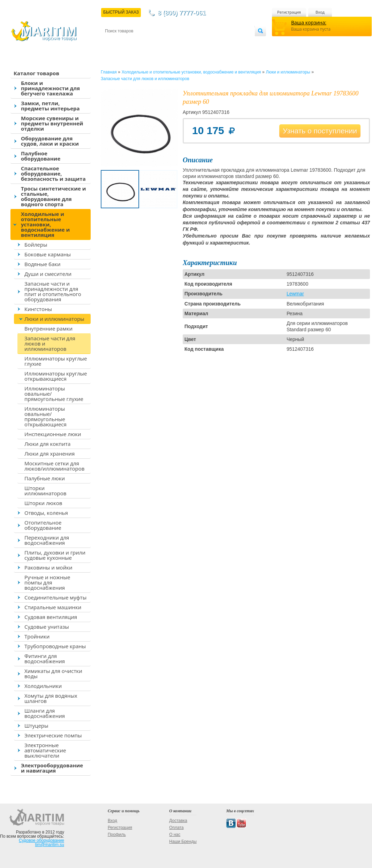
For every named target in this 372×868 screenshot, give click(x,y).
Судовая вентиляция (51, 617)
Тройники (37, 636)
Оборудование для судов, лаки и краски (50, 141)
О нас (175, 835)
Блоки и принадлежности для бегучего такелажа (50, 88)
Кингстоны (38, 309)
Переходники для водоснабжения (47, 540)
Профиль (117, 835)
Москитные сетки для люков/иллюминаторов (54, 466)
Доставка (139, 42)
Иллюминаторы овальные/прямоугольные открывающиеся (45, 416)
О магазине (188, 42)
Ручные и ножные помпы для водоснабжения (47, 582)
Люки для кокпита (47, 444)
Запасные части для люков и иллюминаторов (50, 343)
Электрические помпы (53, 735)
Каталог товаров (36, 73)
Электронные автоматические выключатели (45, 750)
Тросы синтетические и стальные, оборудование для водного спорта (54, 196)
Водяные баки (43, 264)
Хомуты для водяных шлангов (51, 698)
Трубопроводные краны (55, 646)
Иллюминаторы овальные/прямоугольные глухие (54, 394)
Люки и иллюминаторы (54, 319)
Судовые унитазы (47, 627)
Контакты (113, 42)
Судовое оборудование (41, 840)
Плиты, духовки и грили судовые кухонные (55, 555)
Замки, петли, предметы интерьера (50, 106)
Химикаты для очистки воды (53, 673)
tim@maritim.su (50, 845)
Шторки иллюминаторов (45, 491)
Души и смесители (48, 274)
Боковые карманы (48, 254)
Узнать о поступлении (320, 131)
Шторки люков (43, 503)
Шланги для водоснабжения (45, 713)
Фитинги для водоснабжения (45, 658)
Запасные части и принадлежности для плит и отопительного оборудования (53, 291)
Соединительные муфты (55, 597)
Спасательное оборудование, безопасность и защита (53, 173)
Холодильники (43, 686)
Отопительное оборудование (43, 525)
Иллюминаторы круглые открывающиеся (56, 376)
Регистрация (289, 12)
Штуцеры (36, 726)
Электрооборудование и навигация (52, 768)
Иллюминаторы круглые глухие (56, 361)
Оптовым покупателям (233, 42)
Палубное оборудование (41, 156)
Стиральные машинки (53, 607)
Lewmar (295, 294)
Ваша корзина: (309, 22)
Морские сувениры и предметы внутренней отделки (52, 123)
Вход (320, 12)
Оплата (162, 42)
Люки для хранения (50, 454)
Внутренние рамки (48, 328)
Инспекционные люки (53, 434)
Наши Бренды (183, 842)
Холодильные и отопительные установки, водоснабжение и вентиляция (45, 224)
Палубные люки (45, 478)
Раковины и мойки (48, 567)
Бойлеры (36, 245)
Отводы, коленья (46, 513)
